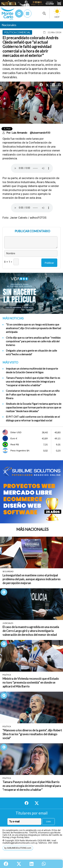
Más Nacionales (32, 529)
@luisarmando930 (40, 133)
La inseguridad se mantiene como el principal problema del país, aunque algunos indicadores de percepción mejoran (32, 579)
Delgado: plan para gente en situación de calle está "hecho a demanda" (31, 352)
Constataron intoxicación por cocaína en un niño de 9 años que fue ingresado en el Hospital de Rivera (33, 394)
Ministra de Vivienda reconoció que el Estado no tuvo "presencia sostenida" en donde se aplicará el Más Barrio (31, 682)
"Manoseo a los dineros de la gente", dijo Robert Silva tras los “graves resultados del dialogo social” (32, 734)
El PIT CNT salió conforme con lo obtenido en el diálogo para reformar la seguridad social (33, 419)
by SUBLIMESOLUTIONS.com (18, 848)
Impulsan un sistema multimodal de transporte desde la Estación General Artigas (32, 370)
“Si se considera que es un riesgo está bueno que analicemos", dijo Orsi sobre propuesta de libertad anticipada (33, 328)
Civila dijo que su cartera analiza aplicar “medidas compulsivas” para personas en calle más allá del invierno (33, 341)
